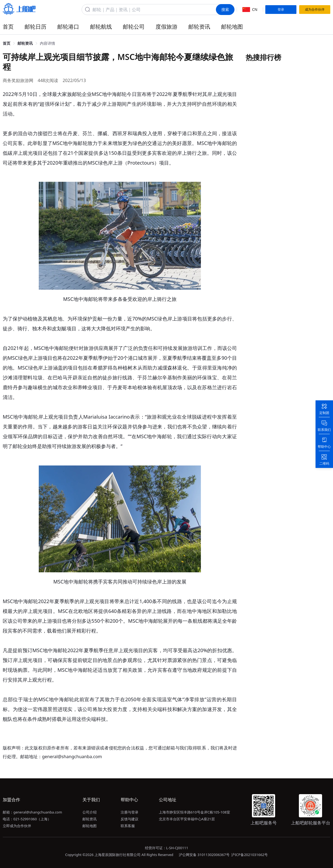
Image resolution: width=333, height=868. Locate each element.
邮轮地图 (232, 27)
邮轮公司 (134, 27)
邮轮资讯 (199, 27)
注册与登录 (130, 812)
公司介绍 (90, 812)
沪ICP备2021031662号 (249, 855)
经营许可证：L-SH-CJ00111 (167, 848)
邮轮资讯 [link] (25, 43)
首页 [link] (7, 43)
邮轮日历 (35, 27)
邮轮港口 (68, 27)
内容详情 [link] (47, 43)
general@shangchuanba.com (38, 812)
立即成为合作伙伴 (17, 826)
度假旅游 (166, 27)
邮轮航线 (101, 27)
